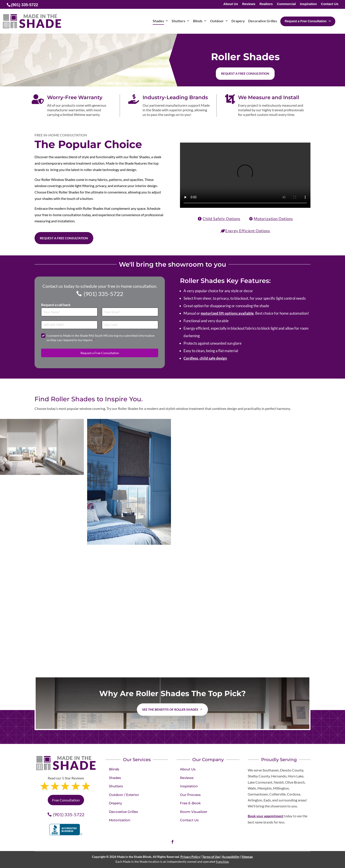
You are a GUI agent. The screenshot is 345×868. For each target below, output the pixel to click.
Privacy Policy (190, 857)
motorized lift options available (227, 313)
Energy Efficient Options (248, 231)
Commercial (286, 4)
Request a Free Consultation (64, 238)
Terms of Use (211, 857)
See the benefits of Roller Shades (170, 709)
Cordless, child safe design (205, 358)
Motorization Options (273, 219)
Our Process (190, 795)
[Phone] (69, 325)
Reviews (249, 4)
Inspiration (308, 4)
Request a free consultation (245, 73)
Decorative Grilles (123, 812)
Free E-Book (190, 803)
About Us (231, 4)
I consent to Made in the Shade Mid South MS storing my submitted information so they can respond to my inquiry (101, 338)
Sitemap (247, 857)
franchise (222, 861)
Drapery (115, 803)
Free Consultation (66, 800)
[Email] (130, 312)
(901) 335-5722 (103, 294)
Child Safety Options (221, 219)
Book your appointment (266, 816)
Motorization (120, 820)
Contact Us (330, 4)
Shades (115, 778)
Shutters (116, 786)
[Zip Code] (130, 325)
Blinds (114, 769)
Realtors (266, 4)
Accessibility (231, 857)
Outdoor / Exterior (124, 795)
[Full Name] (69, 312)
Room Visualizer (194, 812)
